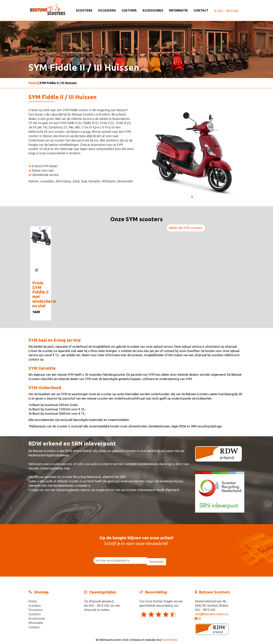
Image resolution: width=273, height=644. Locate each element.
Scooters (84, 10)
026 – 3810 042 (226, 11)
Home (33, 83)
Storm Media (170, 640)
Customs (129, 10)
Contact (201, 10)
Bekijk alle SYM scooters (186, 228)
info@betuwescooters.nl (212, 614)
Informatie (178, 10)
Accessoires (153, 10)
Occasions (107, 10)
